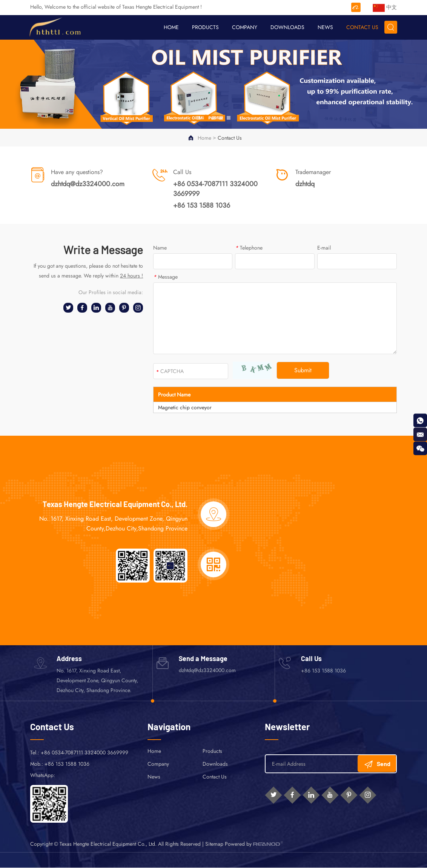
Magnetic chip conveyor (185, 408)
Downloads (287, 27)
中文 (385, 8)
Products (205, 27)
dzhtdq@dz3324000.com (88, 184)
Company (244, 27)
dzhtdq (305, 184)
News (325, 27)
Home (171, 27)
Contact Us (362, 27)
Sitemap (214, 844)
